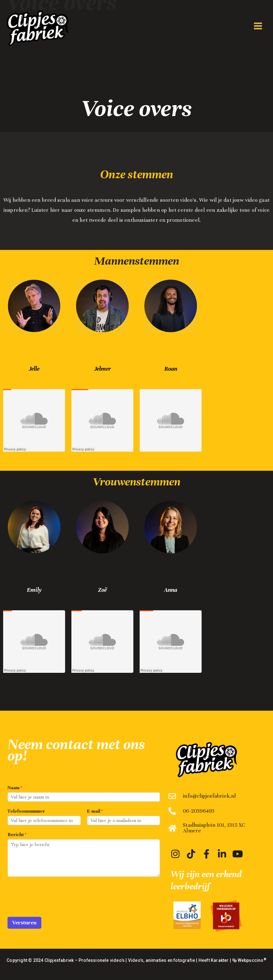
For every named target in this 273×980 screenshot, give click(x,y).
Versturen (24, 923)
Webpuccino (251, 960)
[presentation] (55, 906)
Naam (15, 788)
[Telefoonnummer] (44, 820)
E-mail (95, 811)
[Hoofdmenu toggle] (258, 26)
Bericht (17, 835)
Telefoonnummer (26, 811)
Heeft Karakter (214, 960)
